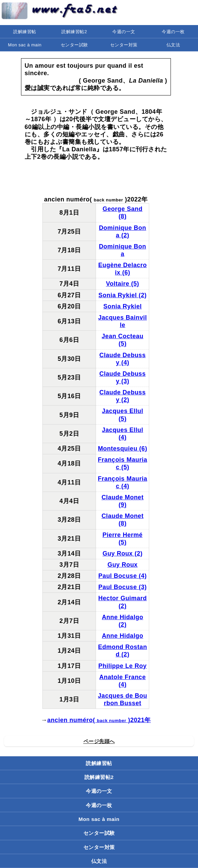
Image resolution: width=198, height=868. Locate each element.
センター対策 (124, 45)
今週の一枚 (173, 32)
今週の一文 (124, 32)
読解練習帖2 (74, 32)
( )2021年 (122, 720)
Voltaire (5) (123, 284)
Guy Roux (123, 565)
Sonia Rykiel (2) (122, 295)
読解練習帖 (25, 32)
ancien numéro (70, 720)
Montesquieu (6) (123, 449)
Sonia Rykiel (123, 306)
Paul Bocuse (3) (123, 587)
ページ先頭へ (99, 741)
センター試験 (74, 45)
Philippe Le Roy (123, 666)
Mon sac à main (25, 45)
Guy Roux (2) (122, 554)
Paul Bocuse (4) (123, 576)
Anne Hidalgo (122, 636)
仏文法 (173, 45)
